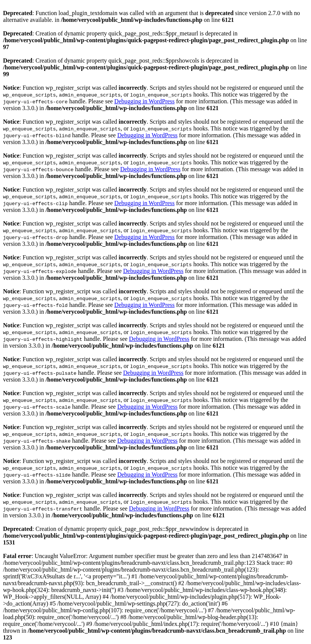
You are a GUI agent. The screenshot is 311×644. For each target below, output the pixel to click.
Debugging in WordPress (145, 101)
